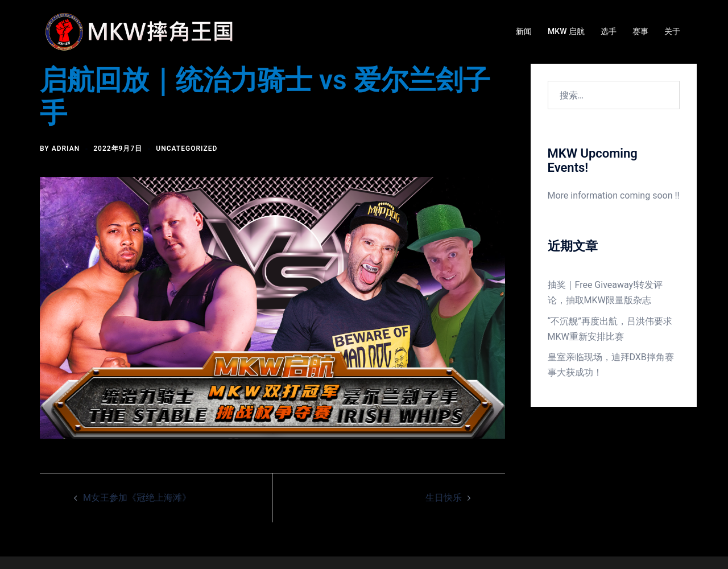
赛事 (640, 31)
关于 (672, 31)
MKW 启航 (566, 31)
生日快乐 (444, 498)
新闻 (524, 31)
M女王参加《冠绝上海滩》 (137, 498)
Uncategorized (187, 149)
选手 (609, 31)
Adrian (66, 149)
